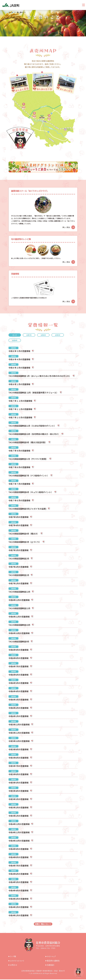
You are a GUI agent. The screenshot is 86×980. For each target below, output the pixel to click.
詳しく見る (69, 227)
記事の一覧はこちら (43, 924)
